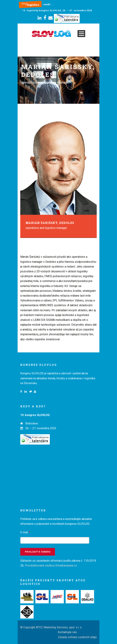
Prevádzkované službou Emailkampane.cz (51, 565)
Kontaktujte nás (67, 632)
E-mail (25, 532)
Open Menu (81, 34)
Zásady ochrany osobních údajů (77, 637)
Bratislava (32, 423)
